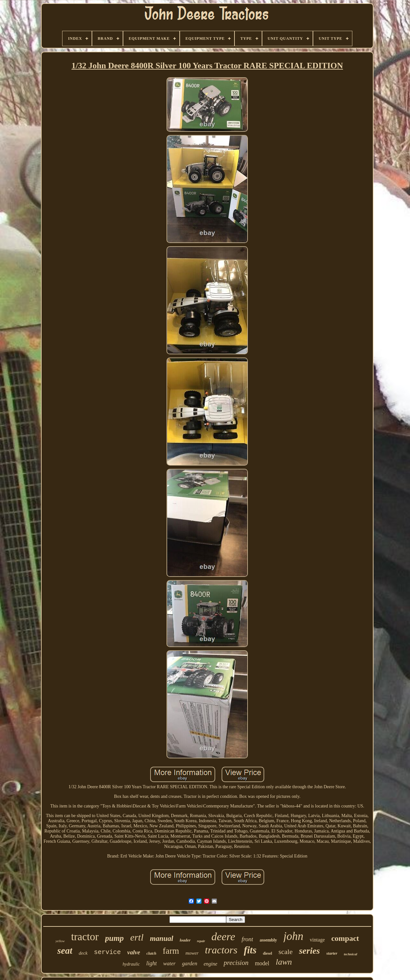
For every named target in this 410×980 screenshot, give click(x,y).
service (107, 952)
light (151, 963)
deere (223, 937)
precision (236, 963)
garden (190, 963)
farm (171, 951)
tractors (221, 950)
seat (65, 950)
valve (134, 952)
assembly (268, 940)
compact (345, 938)
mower (192, 953)
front (247, 939)
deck (83, 953)
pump (114, 938)
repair (201, 941)
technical (350, 954)
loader (185, 940)
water (169, 963)
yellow (60, 941)
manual (162, 938)
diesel (268, 953)
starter (332, 953)
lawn (284, 962)
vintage (317, 940)
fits (250, 950)
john (293, 936)
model (262, 963)
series (309, 951)
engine (211, 964)
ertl (137, 937)
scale (285, 952)
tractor (85, 937)
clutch (151, 953)
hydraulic (131, 964)
